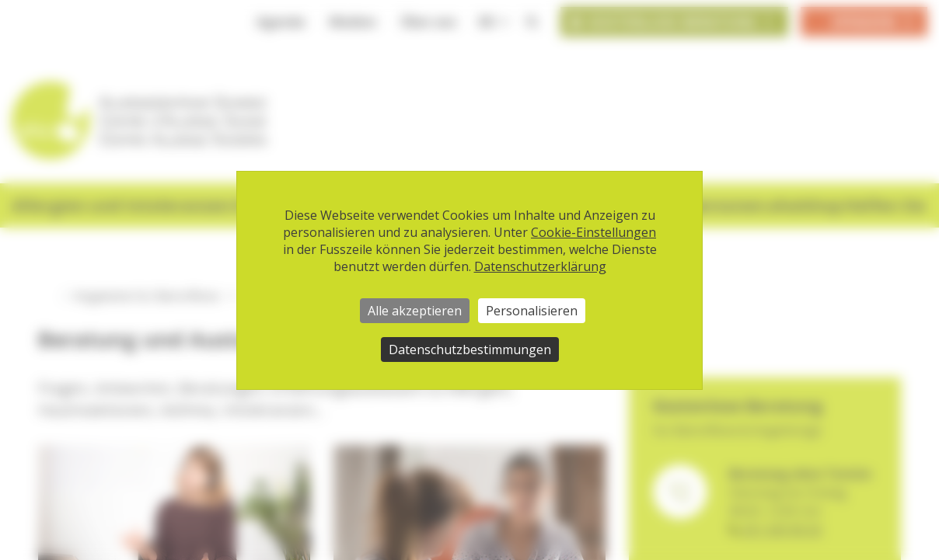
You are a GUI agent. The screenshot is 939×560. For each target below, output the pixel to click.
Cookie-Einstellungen (593, 232)
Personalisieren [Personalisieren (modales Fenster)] (532, 311)
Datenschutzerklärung (540, 266)
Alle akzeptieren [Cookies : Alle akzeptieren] (415, 311)
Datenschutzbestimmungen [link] (470, 350)
